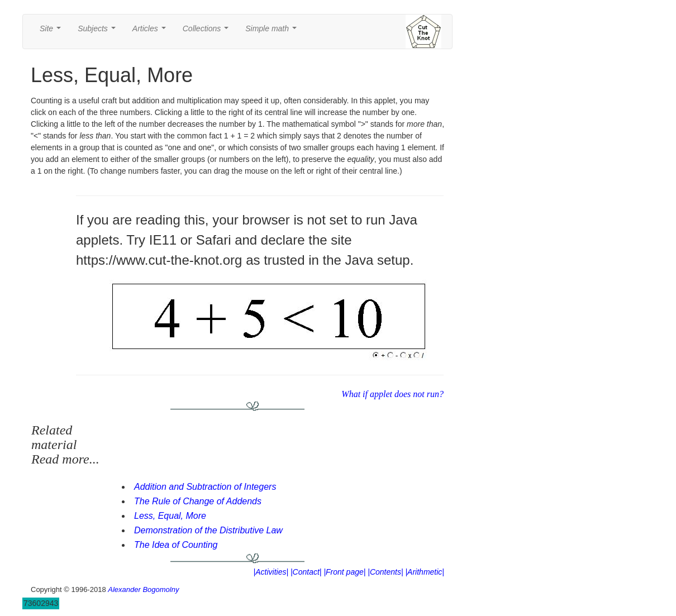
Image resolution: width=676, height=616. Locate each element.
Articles (151, 32)
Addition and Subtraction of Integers (205, 487)
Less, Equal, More (170, 516)
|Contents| (385, 572)
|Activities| (271, 572)
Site (53, 32)
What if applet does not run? (392, 394)
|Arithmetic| (425, 572)
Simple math (273, 32)
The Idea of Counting (176, 545)
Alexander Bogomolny (143, 589)
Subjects (99, 32)
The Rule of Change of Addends (198, 501)
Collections (208, 32)
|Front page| (344, 572)
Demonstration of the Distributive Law (208, 530)
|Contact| (306, 572)
